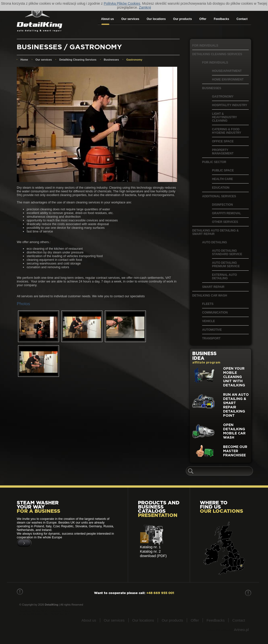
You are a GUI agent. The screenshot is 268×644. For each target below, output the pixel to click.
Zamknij (145, 7)
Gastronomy (223, 97)
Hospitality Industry (230, 105)
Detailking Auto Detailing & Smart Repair (215, 232)
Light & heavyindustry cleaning (224, 117)
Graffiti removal (227, 213)
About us (108, 19)
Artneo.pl (241, 630)
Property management (223, 152)
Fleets (208, 304)
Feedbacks (221, 19)
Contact (242, 19)
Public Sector (214, 162)
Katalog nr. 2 (150, 551)
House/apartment (227, 71)
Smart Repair (213, 287)
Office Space (223, 141)
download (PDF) (153, 556)
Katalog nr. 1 (150, 547)
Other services (225, 222)
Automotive (212, 330)
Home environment (228, 80)
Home (24, 60)
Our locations (156, 19)
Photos (23, 304)
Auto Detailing (215, 242)
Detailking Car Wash (210, 296)
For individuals (205, 46)
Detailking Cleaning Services (217, 54)
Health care (222, 179)
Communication (215, 313)
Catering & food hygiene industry (227, 131)
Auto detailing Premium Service (226, 264)
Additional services (219, 196)
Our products (183, 19)
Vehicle (209, 321)
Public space (223, 170)
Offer (203, 19)
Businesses (212, 88)
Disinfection (222, 205)
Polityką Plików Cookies (122, 3)
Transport (211, 338)
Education (221, 188)
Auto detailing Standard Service (227, 252)
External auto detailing (224, 277)
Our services (130, 19)
